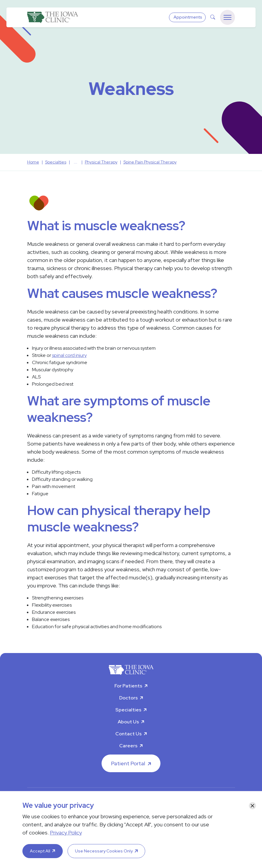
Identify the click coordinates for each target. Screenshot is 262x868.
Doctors (128, 698)
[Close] (252, 806)
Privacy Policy (66, 833)
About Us (128, 722)
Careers (128, 746)
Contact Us (128, 734)
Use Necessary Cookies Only (104, 851)
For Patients (128, 686)
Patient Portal (128, 763)
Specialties (128, 710)
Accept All (40, 851)
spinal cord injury (69, 355)
